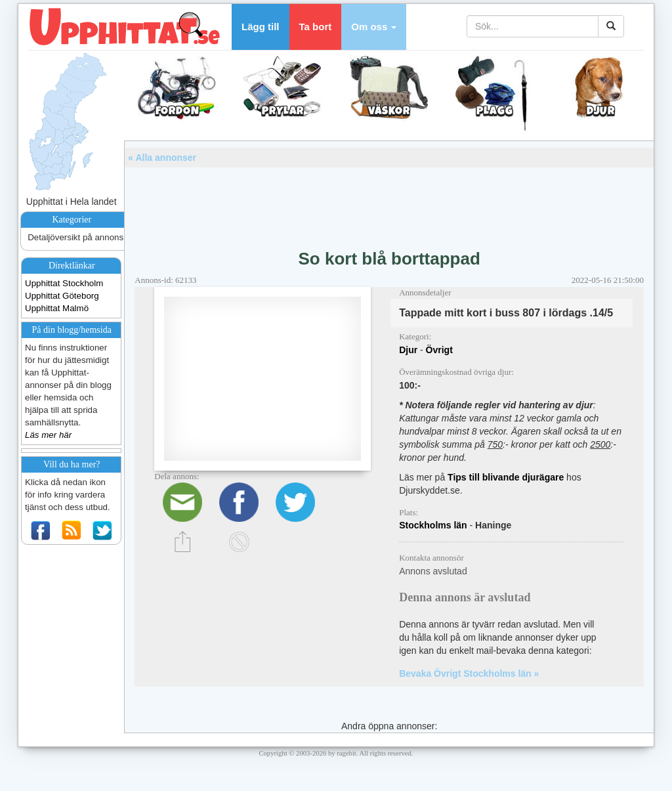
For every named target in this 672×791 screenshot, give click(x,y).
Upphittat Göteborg (62, 296)
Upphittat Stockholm (64, 283)
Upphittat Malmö (57, 308)
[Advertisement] (389, 203)
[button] (374, 27)
